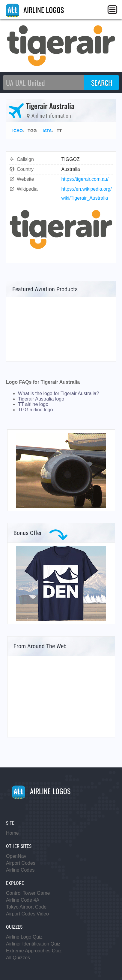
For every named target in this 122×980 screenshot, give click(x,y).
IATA (47, 131)
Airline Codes (20, 870)
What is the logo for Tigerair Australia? (58, 393)
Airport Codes (21, 863)
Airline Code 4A (23, 900)
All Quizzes (18, 958)
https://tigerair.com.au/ (85, 179)
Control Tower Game (28, 893)
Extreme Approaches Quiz (34, 951)
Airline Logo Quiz (24, 937)
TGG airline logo (36, 410)
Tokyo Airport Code (26, 907)
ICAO (18, 131)
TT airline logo (33, 404)
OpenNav (16, 856)
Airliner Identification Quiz (33, 944)
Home (12, 833)
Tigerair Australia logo (41, 399)
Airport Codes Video (27, 914)
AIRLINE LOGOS (35, 10)
